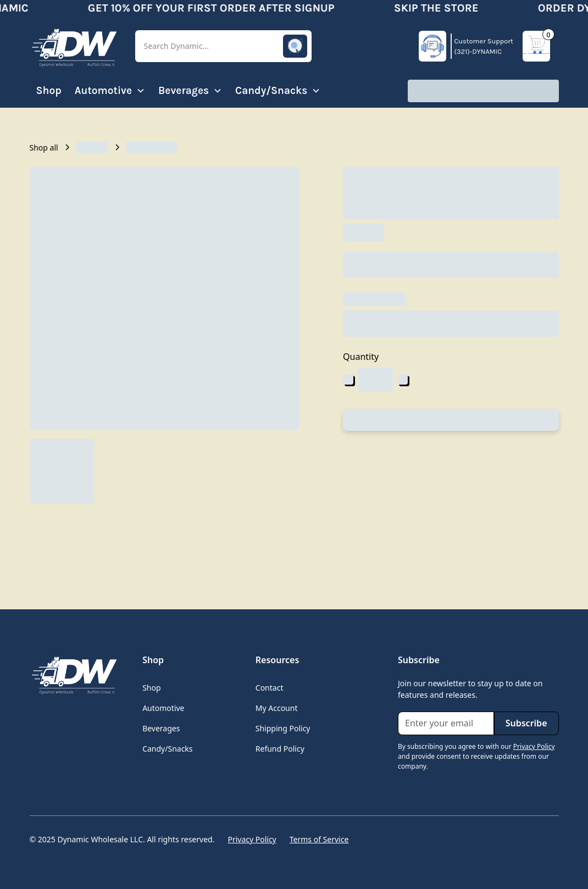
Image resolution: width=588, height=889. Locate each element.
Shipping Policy (283, 728)
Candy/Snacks (167, 749)
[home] (74, 46)
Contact (270, 688)
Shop (49, 90)
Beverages (161, 728)
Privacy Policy (252, 839)
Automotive (163, 708)
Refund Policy (280, 749)
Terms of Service (319, 839)
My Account (277, 708)
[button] (223, 46)
